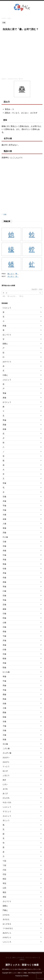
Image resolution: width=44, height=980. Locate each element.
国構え (5, 906)
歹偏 (4, 641)
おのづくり (7, 362)
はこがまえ (7, 924)
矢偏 (4, 654)
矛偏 (4, 573)
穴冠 (4, 870)
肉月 (4, 780)
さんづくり (7, 901)
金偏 (4, 519)
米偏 (4, 663)
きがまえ (6, 919)
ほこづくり (7, 335)
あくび (5, 793)
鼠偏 (4, 717)
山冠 (4, 888)
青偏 (4, 393)
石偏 (4, 627)
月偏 (4, 510)
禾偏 (4, 560)
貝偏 (4, 533)
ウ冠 (4, 861)
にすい (5, 784)
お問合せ (22, 960)
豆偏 (4, 497)
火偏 (4, 515)
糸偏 (4, 551)
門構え (5, 910)
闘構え (5, 344)
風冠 (4, 892)
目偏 (4, 596)
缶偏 (4, 569)
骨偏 (4, 632)
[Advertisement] (22, 55)
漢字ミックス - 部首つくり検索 (22, 965)
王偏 (4, 735)
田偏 (4, 618)
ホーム (8, 958)
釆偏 (4, 420)
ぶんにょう (7, 380)
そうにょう (7, 811)
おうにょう (7, 402)
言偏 (4, 546)
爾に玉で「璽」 (13, 274)
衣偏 (4, 578)
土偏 (4, 708)
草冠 (4, 883)
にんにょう (7, 308)
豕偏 (4, 326)
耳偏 (4, 600)
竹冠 (4, 874)
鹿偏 (4, 694)
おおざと (6, 762)
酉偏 (4, 712)
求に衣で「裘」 (13, 276)
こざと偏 (6, 748)
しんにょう (7, 807)
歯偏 (4, 609)
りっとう (6, 766)
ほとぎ (5, 771)
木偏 (4, 501)
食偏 (4, 528)
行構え (5, 375)
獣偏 (4, 667)
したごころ (7, 942)
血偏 (4, 429)
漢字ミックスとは (18, 958)
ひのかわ (6, 915)
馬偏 (4, 685)
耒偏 (4, 645)
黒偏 (4, 425)
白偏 (4, 649)
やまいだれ (7, 802)
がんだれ (6, 798)
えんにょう (7, 816)
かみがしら (7, 937)
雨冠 (4, 879)
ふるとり (6, 775)
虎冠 (4, 897)
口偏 (4, 591)
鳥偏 (4, 699)
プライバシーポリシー (32, 958)
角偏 (4, 564)
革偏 (4, 587)
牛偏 (4, 681)
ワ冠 (4, 865)
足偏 (4, 605)
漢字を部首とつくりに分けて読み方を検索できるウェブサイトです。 (22, 969)
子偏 (4, 726)
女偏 (4, 721)
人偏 (4, 524)
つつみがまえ (8, 928)
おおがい (6, 757)
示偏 (4, 730)
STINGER (25, 976)
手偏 (4, 506)
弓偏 (4, 636)
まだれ (5, 789)
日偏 (4, 614)
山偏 (4, 623)
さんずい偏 (7, 753)
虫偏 (5, 214)
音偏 (4, 483)
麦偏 (4, 398)
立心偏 (5, 744)
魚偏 (4, 739)
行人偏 (5, 537)
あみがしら (7, 933)
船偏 (4, 658)
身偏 (4, 582)
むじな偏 (6, 672)
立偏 (4, 542)
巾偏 (4, 555)
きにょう (6, 820)
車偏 (4, 676)
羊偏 (4, 690)
